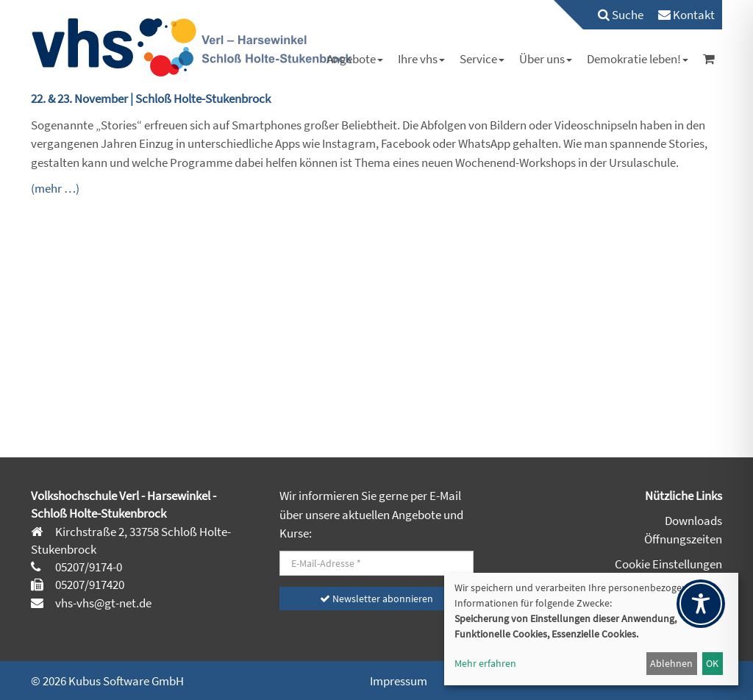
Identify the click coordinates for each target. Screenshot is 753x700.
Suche (621, 15)
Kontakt (686, 15)
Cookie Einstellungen (668, 564)
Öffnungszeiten (683, 539)
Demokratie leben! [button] (638, 59)
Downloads (693, 521)
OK (712, 663)
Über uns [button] (546, 59)
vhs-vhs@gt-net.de (102, 603)
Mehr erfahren (485, 663)
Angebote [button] (355, 59)
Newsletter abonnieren (376, 599)
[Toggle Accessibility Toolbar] (701, 604)
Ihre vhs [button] (421, 59)
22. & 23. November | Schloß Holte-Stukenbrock (151, 99)
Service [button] (482, 59)
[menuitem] (613, 15)
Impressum (399, 681)
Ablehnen (671, 663)
